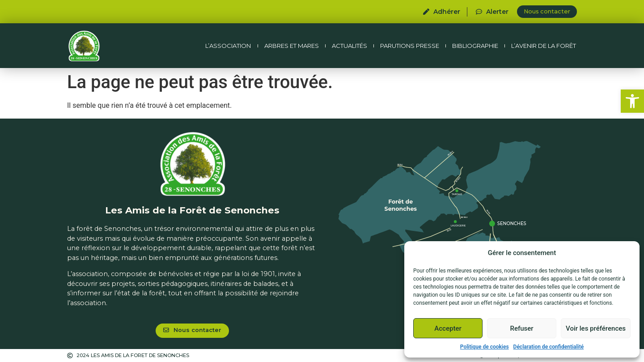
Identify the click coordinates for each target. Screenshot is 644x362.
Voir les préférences (596, 328)
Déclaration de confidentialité (549, 347)
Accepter (448, 328)
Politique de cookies (485, 347)
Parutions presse (410, 46)
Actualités (350, 46)
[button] (632, 101)
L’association (228, 46)
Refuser (521, 328)
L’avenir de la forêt (544, 46)
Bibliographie (475, 46)
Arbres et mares (292, 46)
